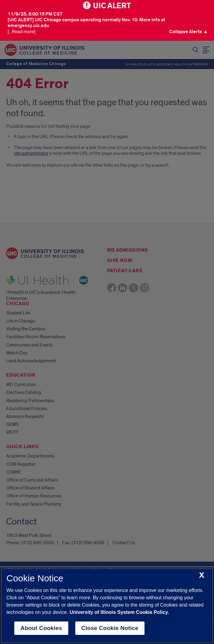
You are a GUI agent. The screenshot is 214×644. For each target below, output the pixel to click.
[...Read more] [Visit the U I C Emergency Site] (22, 32)
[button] (189, 32)
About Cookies (41, 628)
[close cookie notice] (202, 575)
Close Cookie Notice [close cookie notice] (110, 628)
